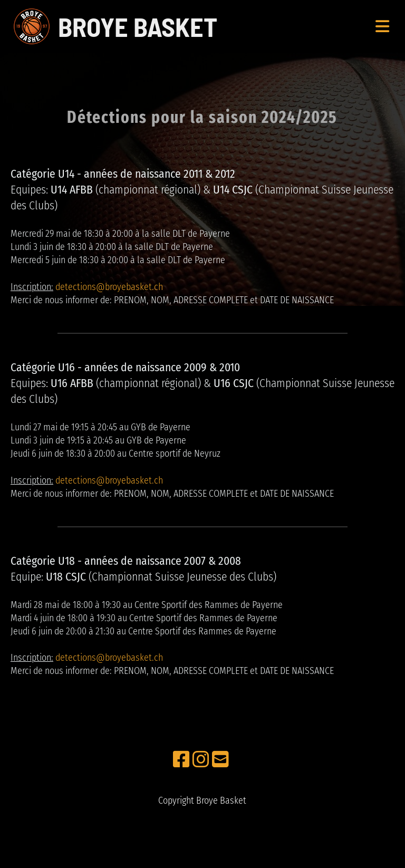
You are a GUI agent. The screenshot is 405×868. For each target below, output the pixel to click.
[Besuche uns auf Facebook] (181, 760)
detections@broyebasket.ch (109, 287)
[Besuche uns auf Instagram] (201, 760)
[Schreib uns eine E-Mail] (220, 760)
